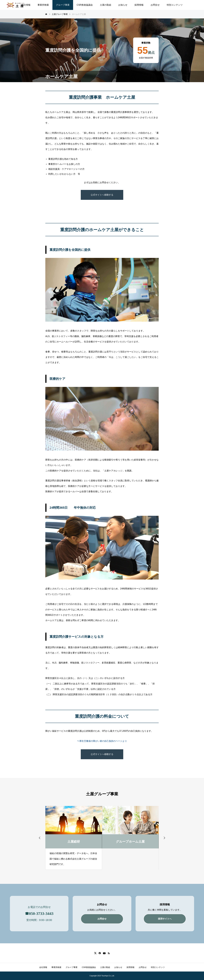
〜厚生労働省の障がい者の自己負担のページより (102, 741)
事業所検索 (43, 5)
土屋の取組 (106, 5)
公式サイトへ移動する (102, 195)
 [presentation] (40, 838)
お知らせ (123, 5)
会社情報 (26, 5)
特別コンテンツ (175, 5)
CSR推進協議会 (85, 5)
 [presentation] (164, 838)
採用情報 (139, 5)
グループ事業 (63, 5)
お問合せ (155, 5)
